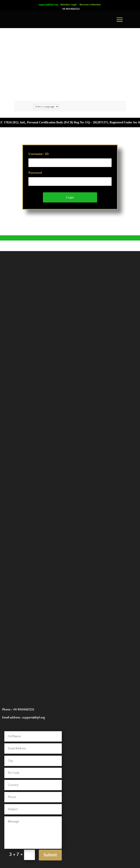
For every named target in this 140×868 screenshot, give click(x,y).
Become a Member (90, 5)
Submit (50, 855)
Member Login (69, 5)
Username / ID (38, 154)
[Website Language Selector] (46, 107)
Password (35, 173)
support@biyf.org (48, 5)
